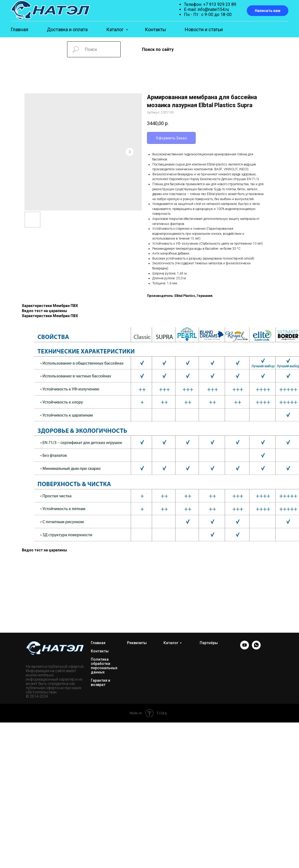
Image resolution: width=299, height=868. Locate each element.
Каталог (115, 29)
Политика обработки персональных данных (104, 666)
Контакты (155, 29)
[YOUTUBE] (245, 648)
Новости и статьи (204, 29)
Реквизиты (137, 643)
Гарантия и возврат (101, 683)
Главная (19, 29)
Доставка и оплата (67, 29)
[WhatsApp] (256, 648)
